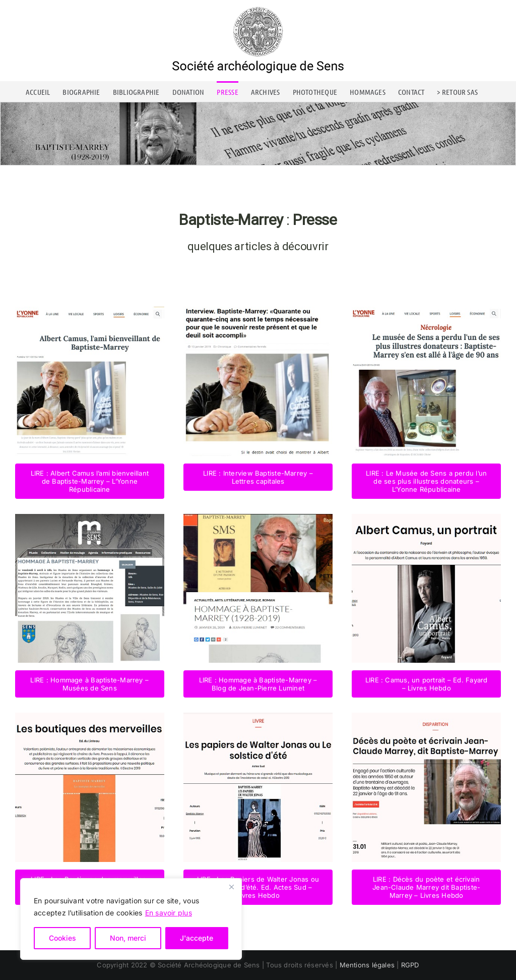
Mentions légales (367, 965)
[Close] (231, 887)
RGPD (410, 965)
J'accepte (197, 938)
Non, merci (128, 938)
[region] (131, 919)
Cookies (62, 938)
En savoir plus (169, 913)
